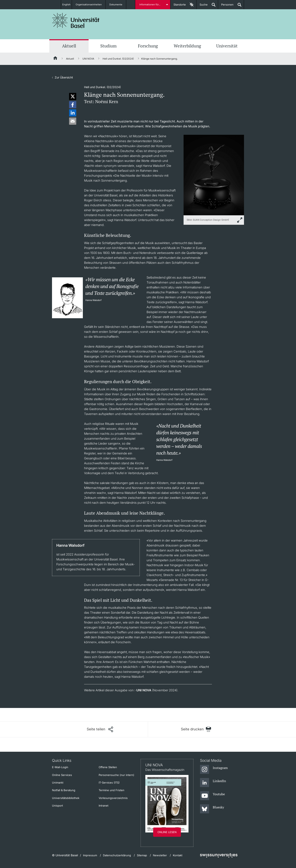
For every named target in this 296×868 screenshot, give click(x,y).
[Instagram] (214, 770)
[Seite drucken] (196, 729)
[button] (73, 96)
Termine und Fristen (112, 790)
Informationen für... (151, 5)
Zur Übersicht (64, 77)
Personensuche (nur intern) (116, 775)
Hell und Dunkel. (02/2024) (118, 59)
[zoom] (214, 175)
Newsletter (160, 855)
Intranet (103, 806)
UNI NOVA (88, 59)
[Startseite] (55, 59)
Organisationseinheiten (91, 5)
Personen (226, 6)
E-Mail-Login (60, 767)
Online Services (62, 775)
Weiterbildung (187, 46)
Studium (108, 46)
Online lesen (167, 832)
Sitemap (142, 855)
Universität (227, 46)
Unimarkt (58, 783)
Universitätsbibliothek (66, 798)
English (66, 5)
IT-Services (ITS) (109, 783)
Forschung (148, 46)
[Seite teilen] (100, 729)
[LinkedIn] (213, 783)
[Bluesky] (212, 809)
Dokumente (118, 5)
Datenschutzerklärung (117, 855)
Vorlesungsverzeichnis (113, 798)
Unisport (57, 806)
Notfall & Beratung (64, 790)
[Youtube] (212, 796)
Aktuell (69, 46)
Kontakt (178, 855)
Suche (202, 6)
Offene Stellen (108, 767)
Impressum (90, 855)
